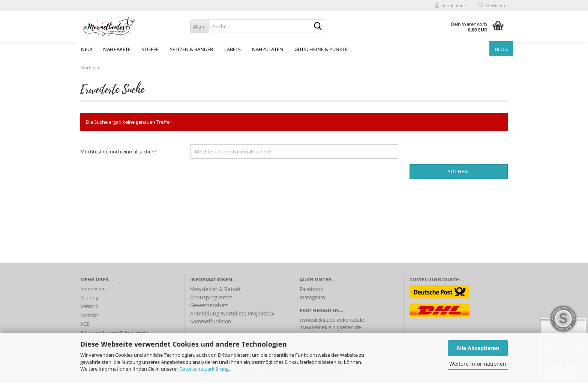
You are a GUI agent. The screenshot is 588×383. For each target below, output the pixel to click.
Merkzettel (493, 5)
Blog (501, 49)
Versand (89, 306)
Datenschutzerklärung (204, 369)
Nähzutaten (268, 49)
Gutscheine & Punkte (321, 49)
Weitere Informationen (478, 364)
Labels (232, 49)
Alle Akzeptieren (478, 348)
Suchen (458, 171)
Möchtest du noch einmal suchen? (118, 152)
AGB (85, 324)
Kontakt (89, 315)
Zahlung (89, 297)
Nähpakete (117, 49)
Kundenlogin (451, 5)
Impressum (93, 288)
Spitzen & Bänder (191, 49)
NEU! (86, 49)
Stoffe (150, 49)
